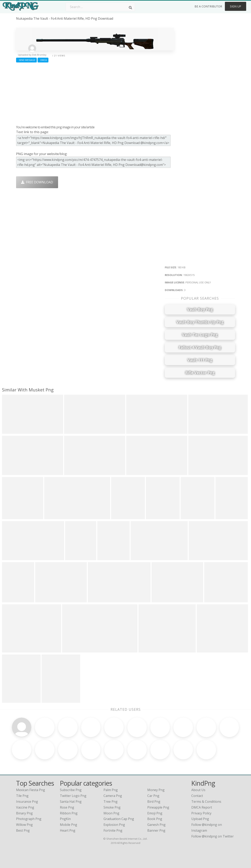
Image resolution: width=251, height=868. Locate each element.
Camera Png (113, 796)
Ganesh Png (156, 825)
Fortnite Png (113, 830)
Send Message (26, 60)
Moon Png (111, 813)
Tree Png (111, 802)
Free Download (37, 182)
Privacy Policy (201, 813)
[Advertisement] (95, 93)
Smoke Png (112, 807)
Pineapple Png (158, 807)
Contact (197, 796)
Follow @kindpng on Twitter (213, 836)
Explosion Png (114, 825)
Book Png (155, 819)
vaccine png (25, 807)
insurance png (27, 802)
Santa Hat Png (71, 802)
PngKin (65, 819)
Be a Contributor (208, 6)
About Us (198, 790)
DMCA (43, 60)
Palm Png (111, 790)
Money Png (156, 790)
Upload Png (200, 819)
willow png (24, 825)
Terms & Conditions (206, 802)
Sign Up (236, 6)
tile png (22, 796)
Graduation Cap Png (119, 819)
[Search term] (100, 7)
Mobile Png (69, 825)
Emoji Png (155, 813)
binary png (24, 813)
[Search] (130, 8)
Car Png (153, 796)
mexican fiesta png (31, 790)
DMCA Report (202, 807)
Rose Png (67, 807)
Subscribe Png (71, 790)
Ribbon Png (69, 813)
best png (23, 830)
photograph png (29, 819)
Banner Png (156, 830)
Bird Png (154, 802)
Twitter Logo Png (73, 796)
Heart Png (68, 830)
